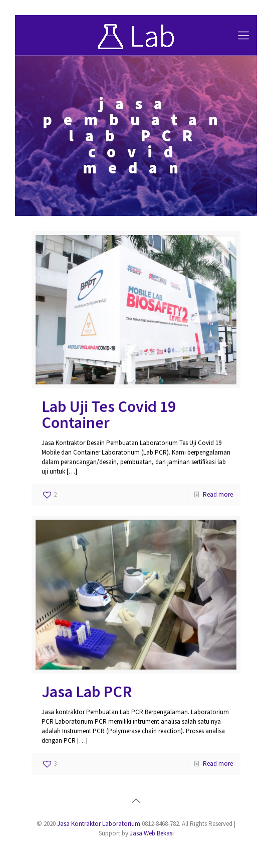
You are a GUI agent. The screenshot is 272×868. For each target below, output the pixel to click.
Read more (218, 494)
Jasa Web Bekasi (152, 833)
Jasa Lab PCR (87, 692)
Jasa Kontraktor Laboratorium (99, 824)
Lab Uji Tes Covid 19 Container (109, 414)
